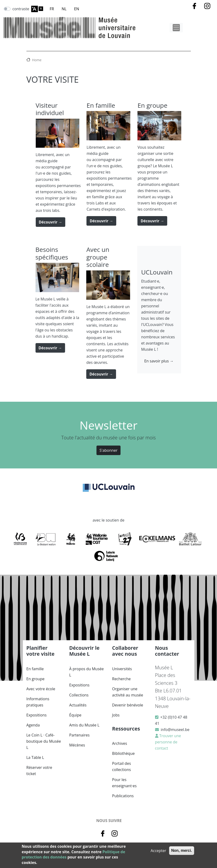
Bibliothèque (124, 753)
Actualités (78, 705)
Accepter (158, 851)
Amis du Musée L (84, 725)
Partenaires (80, 735)
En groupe (35, 679)
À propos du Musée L (87, 672)
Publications (123, 796)
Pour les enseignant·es (124, 783)
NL (64, 9)
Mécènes (77, 745)
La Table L (35, 757)
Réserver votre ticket (39, 771)
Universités (122, 669)
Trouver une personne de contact (168, 742)
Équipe (75, 715)
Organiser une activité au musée (128, 692)
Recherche (121, 679)
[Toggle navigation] (176, 28)
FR (52, 9)
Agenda (33, 725)
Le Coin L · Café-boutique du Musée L (44, 741)
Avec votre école (41, 689)
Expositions (37, 715)
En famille (35, 669)
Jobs (116, 715)
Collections (79, 695)
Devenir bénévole (128, 705)
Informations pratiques (38, 702)
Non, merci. (182, 850)
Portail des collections (122, 766)
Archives (120, 743)
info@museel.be (175, 730)
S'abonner (109, 450)
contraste (21, 9)
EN (77, 9)
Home (37, 60)
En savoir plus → (149, 361)
